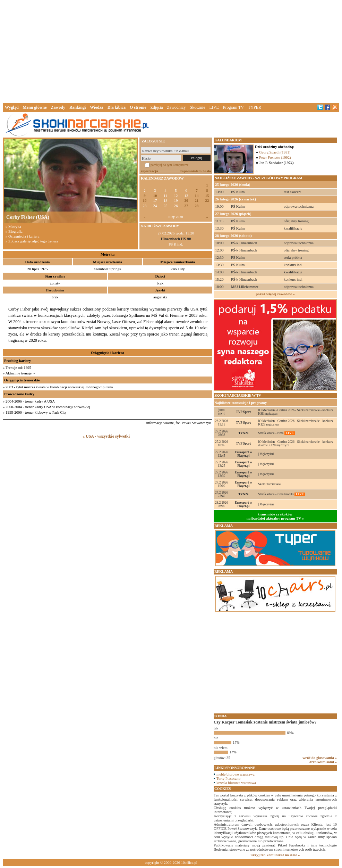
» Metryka (13, 226)
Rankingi (78, 107)
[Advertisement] (171, 50)
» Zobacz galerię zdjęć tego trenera (32, 241)
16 (145, 201)
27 (186, 206)
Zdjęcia (157, 107)
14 (197, 196)
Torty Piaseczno (228, 778)
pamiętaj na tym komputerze (170, 165)
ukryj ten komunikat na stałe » (275, 855)
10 (155, 196)
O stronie (138, 107)
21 (197, 201)
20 (186, 201)
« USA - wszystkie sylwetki (106, 436)
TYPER (255, 107)
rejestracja (149, 171)
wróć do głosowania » (320, 758)
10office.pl (189, 862)
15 (207, 196)
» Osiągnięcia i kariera (22, 236)
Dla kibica (117, 107)
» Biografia (14, 231)
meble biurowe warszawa (236, 774)
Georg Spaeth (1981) (275, 152)
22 (207, 201)
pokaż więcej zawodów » (275, 294)
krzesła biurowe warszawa (236, 783)
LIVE (214, 107)
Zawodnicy (177, 107)
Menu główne (35, 107)
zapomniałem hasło (196, 171)
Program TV (233, 107)
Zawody (58, 107)
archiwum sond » (323, 762)
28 (197, 206)
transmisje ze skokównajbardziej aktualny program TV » (275, 516)
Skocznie (197, 107)
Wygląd (12, 107)
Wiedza (96, 107)
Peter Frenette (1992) (275, 157)
